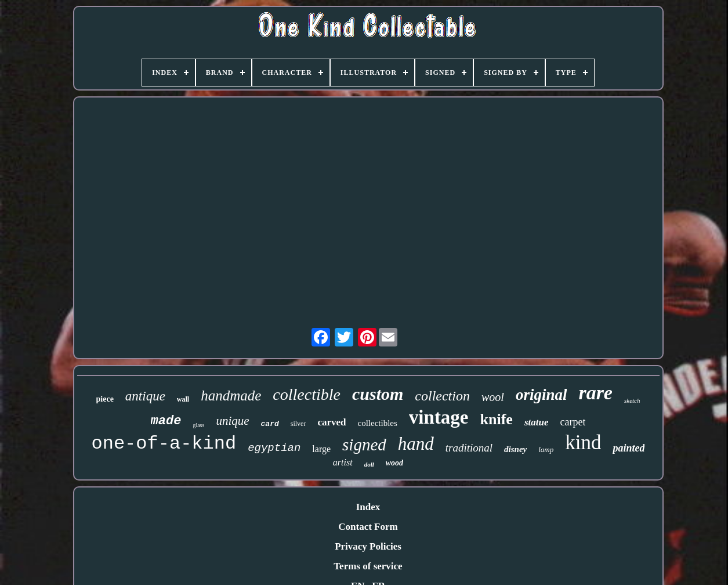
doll (369, 464)
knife (497, 419)
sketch (632, 400)
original (542, 395)
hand (416, 444)
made (166, 421)
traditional (469, 448)
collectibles (378, 423)
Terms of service (368, 566)
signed (364, 445)
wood (394, 463)
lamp (546, 449)
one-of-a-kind (164, 444)
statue (537, 422)
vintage (439, 417)
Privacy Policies (368, 546)
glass (198, 425)
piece (105, 399)
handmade (231, 396)
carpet (573, 422)
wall (183, 399)
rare (595, 393)
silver (298, 424)
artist (343, 462)
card (270, 424)
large (321, 449)
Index (368, 507)
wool (493, 397)
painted (629, 448)
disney (515, 449)
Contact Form (368, 527)
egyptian (274, 448)
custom (378, 394)
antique (145, 396)
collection (442, 396)
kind (583, 443)
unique (232, 421)
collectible (307, 394)
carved (332, 422)
